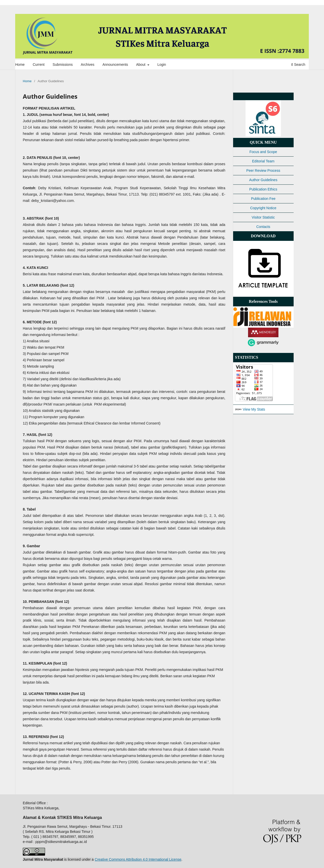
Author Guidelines (263, 180)
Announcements (115, 65)
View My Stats (254, 409)
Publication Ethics (263, 189)
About (141, 65)
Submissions (63, 65)
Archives (88, 65)
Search (298, 65)
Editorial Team (263, 161)
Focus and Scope (263, 152)
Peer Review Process (263, 171)
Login (162, 65)
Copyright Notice (263, 208)
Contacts (263, 227)
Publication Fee (263, 199)
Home (20, 65)
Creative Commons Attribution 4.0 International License (138, 859)
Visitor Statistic (263, 217)
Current (39, 65)
